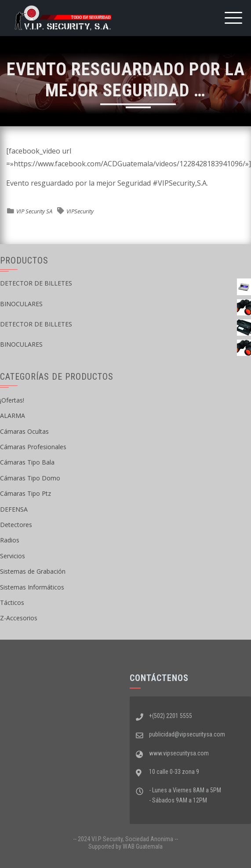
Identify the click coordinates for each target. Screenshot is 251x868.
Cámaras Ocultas (24, 431)
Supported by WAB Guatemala (125, 846)
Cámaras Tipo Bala (27, 462)
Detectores (16, 525)
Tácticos (12, 602)
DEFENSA (14, 509)
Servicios (13, 556)
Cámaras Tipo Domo (30, 478)
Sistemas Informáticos (32, 587)
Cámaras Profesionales (33, 447)
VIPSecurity (80, 211)
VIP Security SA (34, 211)
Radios (10, 540)
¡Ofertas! (12, 400)
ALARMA (13, 416)
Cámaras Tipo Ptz (25, 493)
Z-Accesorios (19, 618)
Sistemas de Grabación (33, 571)
